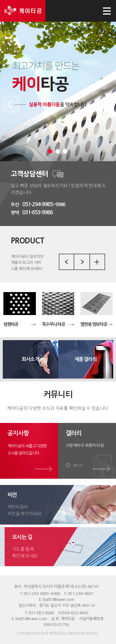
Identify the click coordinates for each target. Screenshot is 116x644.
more (97, 262)
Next (105, 104)
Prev (11, 104)
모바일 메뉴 (107, 11)
